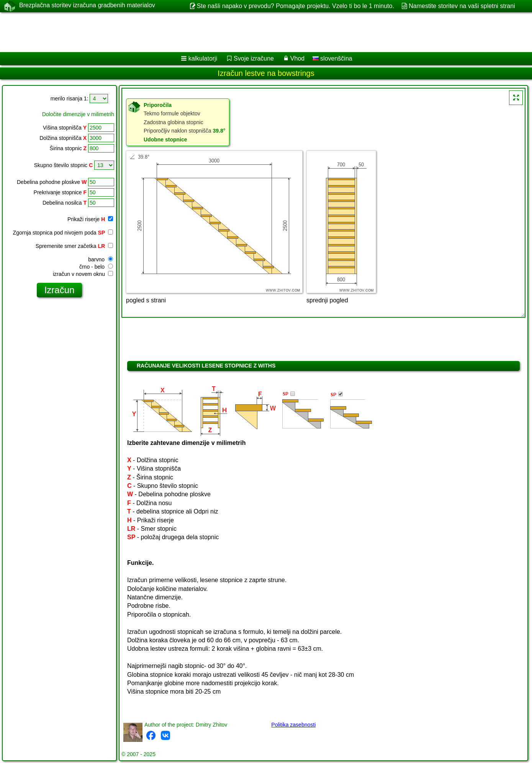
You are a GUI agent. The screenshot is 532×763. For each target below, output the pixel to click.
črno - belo (96, 267)
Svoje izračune (254, 58)
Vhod (297, 58)
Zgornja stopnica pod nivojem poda (63, 233)
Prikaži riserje (90, 219)
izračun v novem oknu (83, 274)
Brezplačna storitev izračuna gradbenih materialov (87, 6)
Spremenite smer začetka (74, 246)
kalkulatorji (203, 58)
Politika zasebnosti (293, 725)
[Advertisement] (232, 32)
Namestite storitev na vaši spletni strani (462, 6)
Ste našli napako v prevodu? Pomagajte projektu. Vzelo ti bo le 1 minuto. (295, 6)
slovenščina (332, 58)
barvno (101, 259)
